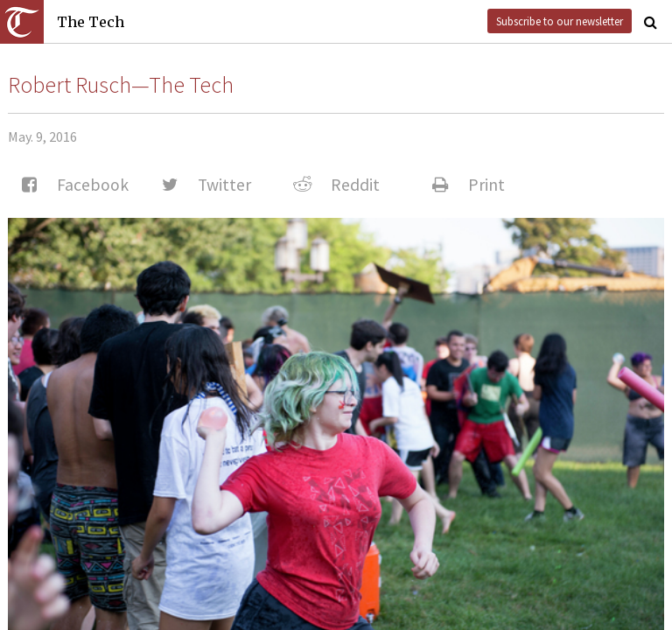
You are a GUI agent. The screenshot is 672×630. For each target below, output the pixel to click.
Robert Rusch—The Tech (121, 85)
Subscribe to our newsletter (560, 21)
